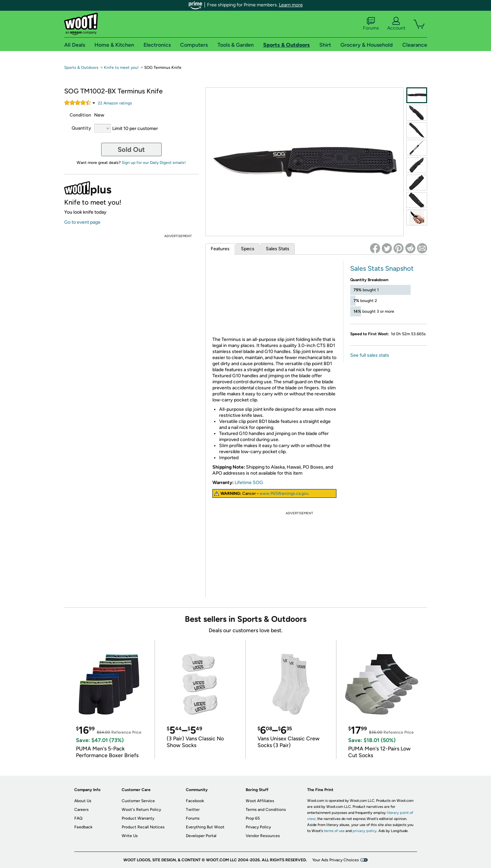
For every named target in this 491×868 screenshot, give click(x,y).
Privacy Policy (258, 827)
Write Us (130, 836)
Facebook (195, 801)
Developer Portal (201, 836)
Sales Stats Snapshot (382, 268)
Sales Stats (278, 249)
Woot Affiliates (260, 801)
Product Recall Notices (143, 827)
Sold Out (131, 149)
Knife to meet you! (121, 68)
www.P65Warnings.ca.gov (284, 493)
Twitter (193, 810)
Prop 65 (253, 818)
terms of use (334, 831)
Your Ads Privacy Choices (336, 860)
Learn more (291, 5)
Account (396, 24)
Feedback (83, 827)
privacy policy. (365, 831)
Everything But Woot (205, 827)
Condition (80, 115)
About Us (83, 801)
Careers (81, 810)
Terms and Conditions (266, 810)
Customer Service (138, 801)
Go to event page (82, 222)
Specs (248, 249)
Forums (371, 24)
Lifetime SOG (249, 483)
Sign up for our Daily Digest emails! (154, 163)
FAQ (78, 818)
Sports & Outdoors (81, 68)
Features (220, 249)
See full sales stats (370, 355)
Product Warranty (138, 818)
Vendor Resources (263, 836)
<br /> (274, 298)
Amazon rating (115, 103)
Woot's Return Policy (141, 810)
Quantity (81, 128)
